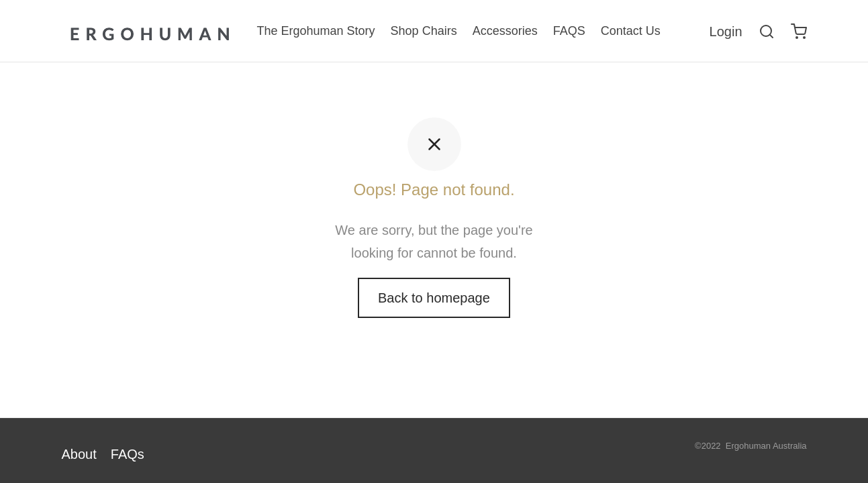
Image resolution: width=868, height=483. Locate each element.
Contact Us (631, 31)
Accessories (505, 31)
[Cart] (799, 32)
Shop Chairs (424, 31)
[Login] (726, 32)
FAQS (569, 31)
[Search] (767, 32)
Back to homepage (434, 301)
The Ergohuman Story (316, 31)
